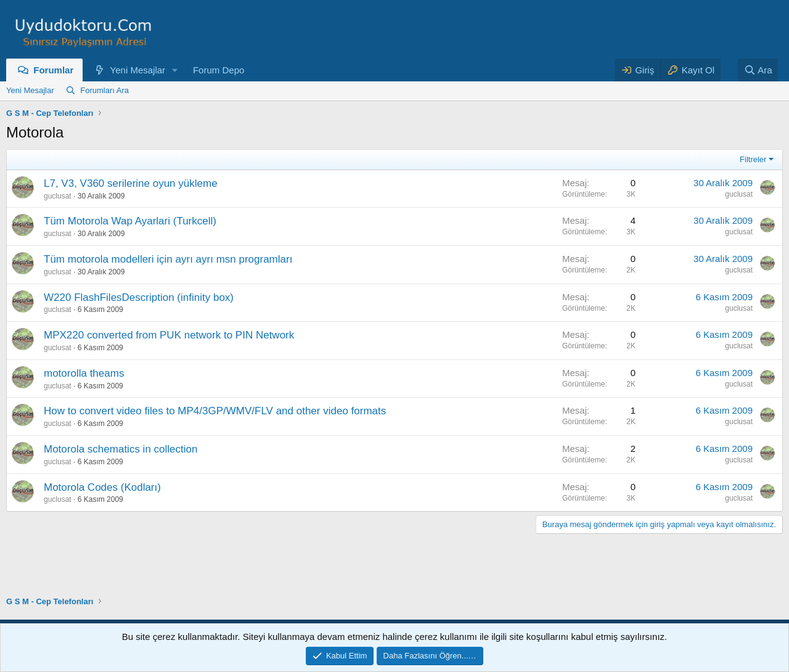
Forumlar (53, 70)
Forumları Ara (104, 90)
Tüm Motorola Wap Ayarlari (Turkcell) (130, 221)
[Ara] (758, 70)
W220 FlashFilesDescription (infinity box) (139, 297)
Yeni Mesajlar (138, 70)
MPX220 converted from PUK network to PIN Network (169, 335)
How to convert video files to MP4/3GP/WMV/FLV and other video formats (215, 411)
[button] (175, 70)
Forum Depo (219, 70)
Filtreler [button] (753, 159)
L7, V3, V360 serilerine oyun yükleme (131, 183)
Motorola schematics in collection (121, 449)
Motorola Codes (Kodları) (102, 487)
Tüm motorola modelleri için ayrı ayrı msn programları (168, 259)
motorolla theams (84, 373)
